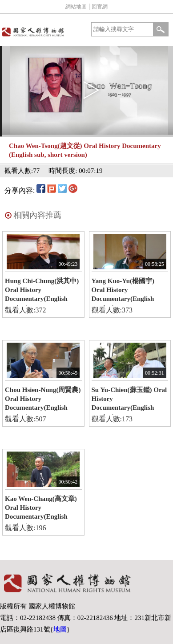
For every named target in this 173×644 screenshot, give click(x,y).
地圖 (60, 629)
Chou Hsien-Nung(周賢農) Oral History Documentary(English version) (43, 400)
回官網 (100, 7)
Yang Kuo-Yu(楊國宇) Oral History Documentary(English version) (123, 292)
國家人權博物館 (42, 32)
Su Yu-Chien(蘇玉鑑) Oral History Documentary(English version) (129, 400)
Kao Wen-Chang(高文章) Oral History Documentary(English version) (41, 509)
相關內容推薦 (37, 215)
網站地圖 (76, 7)
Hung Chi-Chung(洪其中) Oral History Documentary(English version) (42, 292)
